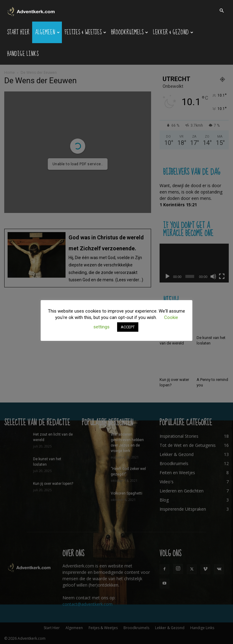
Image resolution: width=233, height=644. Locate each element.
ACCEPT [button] (128, 327)
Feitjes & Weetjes (85, 32)
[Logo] (32, 11)
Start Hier (18, 32)
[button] (221, 11)
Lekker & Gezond (173, 32)
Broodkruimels (130, 32)
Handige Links (23, 54)
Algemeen (47, 32)
